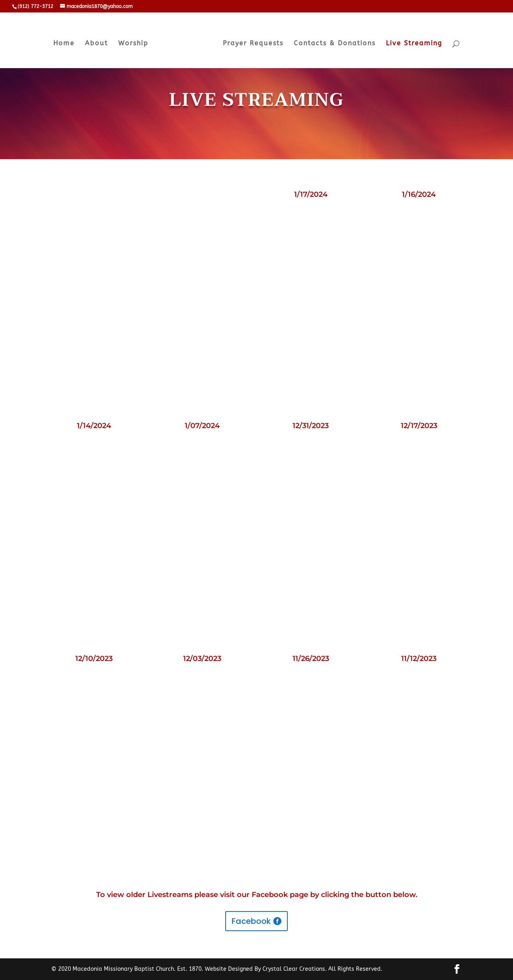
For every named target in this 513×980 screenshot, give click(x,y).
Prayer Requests (253, 44)
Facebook (251, 921)
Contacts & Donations (335, 44)
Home (64, 44)
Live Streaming (414, 44)
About (96, 44)
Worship (133, 44)
